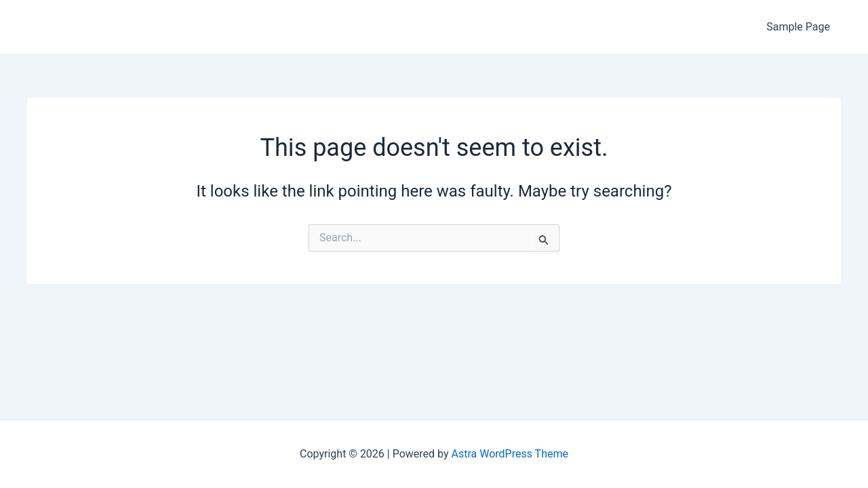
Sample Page (798, 27)
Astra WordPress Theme (510, 454)
